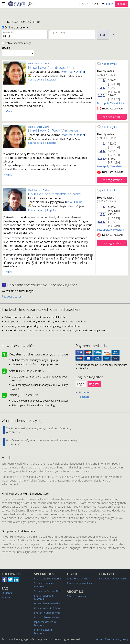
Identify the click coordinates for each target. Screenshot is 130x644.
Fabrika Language (77, 596)
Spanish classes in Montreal (44, 585)
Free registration (112, 117)
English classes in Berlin (48, 579)
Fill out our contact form (113, 579)
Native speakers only (16, 43)
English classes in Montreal (44, 597)
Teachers (84, 397)
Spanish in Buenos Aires (48, 591)
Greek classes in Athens (48, 608)
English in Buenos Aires (47, 613)
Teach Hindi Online (77, 579)
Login (110, 4)
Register (122, 4)
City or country (58, 32)
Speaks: (7, 48)
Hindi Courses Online (39, 64)
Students (84, 392)
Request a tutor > (13, 297)
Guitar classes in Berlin (47, 603)
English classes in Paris (47, 617)
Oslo (69, 202)
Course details (36, 80)
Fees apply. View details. (111, 103)
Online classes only (15, 27)
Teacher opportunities (79, 583)
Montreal (68, 72)
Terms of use (103, 639)
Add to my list (107, 64)
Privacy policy (121, 639)
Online (80, 72)
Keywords (8, 32)
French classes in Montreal (44, 631)
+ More (8, 111)
